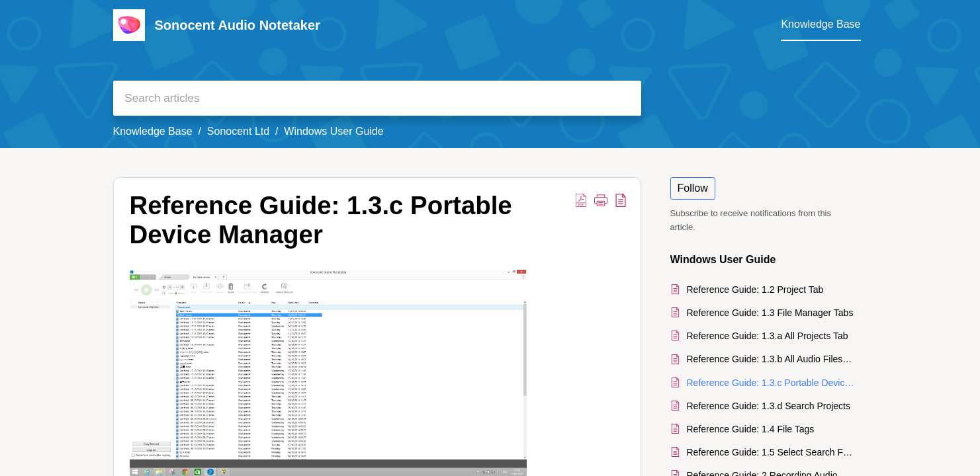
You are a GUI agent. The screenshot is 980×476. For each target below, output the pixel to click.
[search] (377, 98)
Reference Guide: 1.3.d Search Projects (769, 406)
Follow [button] (693, 188)
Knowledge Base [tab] (821, 24)
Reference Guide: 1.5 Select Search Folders (771, 452)
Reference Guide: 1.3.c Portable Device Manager (771, 383)
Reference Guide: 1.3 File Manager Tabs (770, 313)
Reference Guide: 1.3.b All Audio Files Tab (771, 359)
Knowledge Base (153, 131)
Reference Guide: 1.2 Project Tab (755, 290)
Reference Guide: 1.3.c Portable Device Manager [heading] (321, 220)
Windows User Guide (334, 131)
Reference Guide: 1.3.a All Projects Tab (768, 336)
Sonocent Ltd (238, 131)
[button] (581, 200)
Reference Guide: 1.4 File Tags (751, 429)
